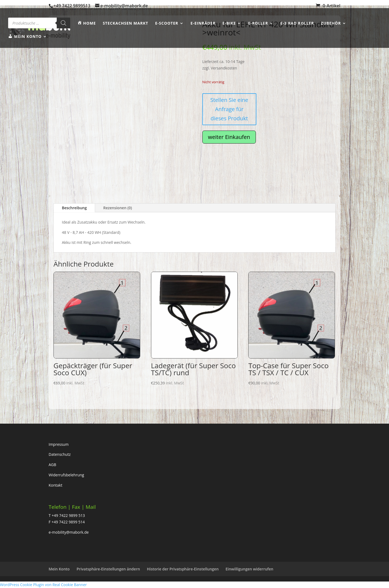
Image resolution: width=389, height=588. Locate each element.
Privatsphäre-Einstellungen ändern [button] (108, 569)
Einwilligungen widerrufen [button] (249, 569)
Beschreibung (74, 208)
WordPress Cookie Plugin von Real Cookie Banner (43, 585)
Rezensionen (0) (118, 208)
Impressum (59, 444)
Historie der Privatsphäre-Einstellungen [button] (183, 569)
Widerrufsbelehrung (66, 475)
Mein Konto (59, 569)
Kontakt (56, 485)
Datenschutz (60, 454)
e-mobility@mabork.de (69, 532)
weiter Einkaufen (229, 137)
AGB (52, 465)
